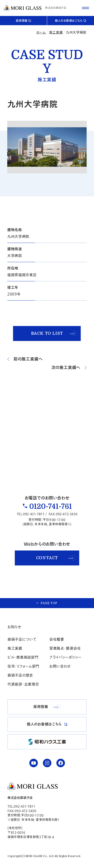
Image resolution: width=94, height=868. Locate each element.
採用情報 (22, 21)
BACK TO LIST (54, 333)
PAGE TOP (49, 603)
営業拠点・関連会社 (65, 648)
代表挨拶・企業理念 (23, 684)
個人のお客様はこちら (69, 21)
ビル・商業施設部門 (23, 657)
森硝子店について (22, 639)
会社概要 (57, 639)
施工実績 (56, 32)
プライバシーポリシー (65, 657)
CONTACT (56, 558)
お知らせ (14, 627)
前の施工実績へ (25, 359)
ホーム (41, 32)
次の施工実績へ (69, 368)
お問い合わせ (60, 666)
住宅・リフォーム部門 (23, 666)
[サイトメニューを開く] (85, 8)
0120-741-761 (51, 507)
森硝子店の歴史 (20, 675)
